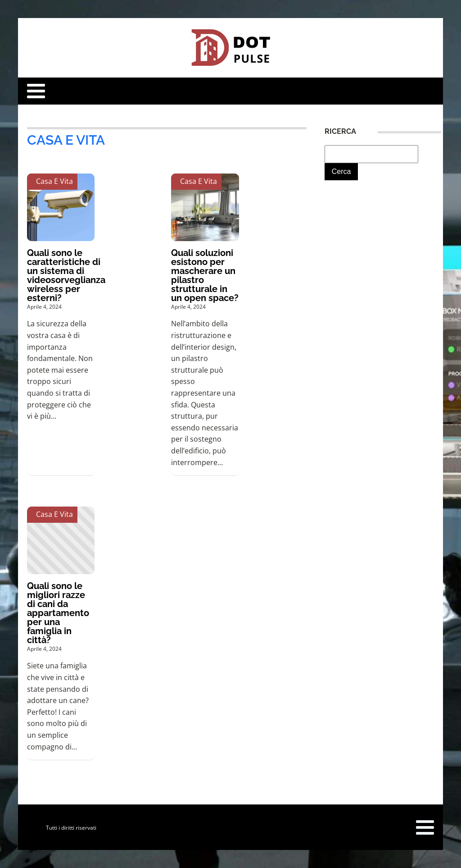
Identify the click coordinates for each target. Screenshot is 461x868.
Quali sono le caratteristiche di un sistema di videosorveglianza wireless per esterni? (66, 275)
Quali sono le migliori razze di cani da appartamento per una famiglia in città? (58, 613)
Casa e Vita (66, 140)
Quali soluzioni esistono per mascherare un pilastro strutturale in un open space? (205, 275)
